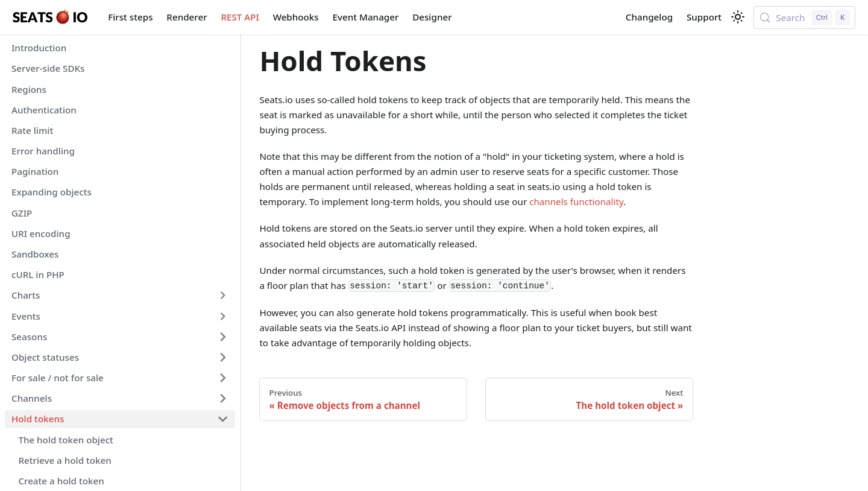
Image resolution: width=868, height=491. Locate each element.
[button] (120, 296)
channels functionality (576, 201)
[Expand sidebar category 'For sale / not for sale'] (222, 378)
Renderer (187, 17)
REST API (240, 17)
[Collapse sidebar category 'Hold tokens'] (222, 419)
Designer (432, 17)
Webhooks (296, 17)
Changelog (649, 17)
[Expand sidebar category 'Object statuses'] (222, 357)
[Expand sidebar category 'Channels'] (222, 399)
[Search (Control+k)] (804, 17)
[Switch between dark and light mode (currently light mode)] (738, 17)
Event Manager (366, 17)
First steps (130, 17)
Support (704, 17)
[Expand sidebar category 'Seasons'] (222, 337)
